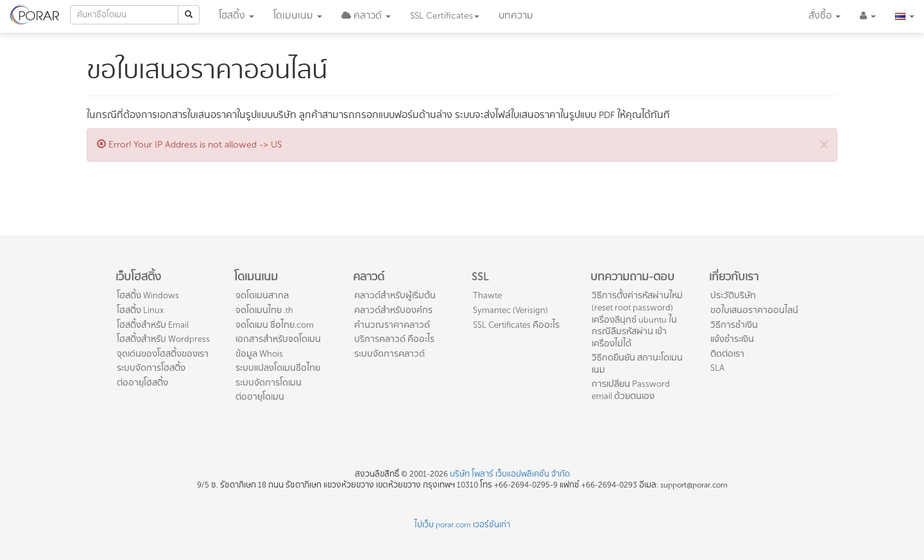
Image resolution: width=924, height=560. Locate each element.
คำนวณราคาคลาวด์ (392, 325)
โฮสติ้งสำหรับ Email (153, 325)
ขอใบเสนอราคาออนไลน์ (754, 310)
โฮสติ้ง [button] (236, 16)
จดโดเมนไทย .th (264, 310)
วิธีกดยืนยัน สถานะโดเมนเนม (637, 364)
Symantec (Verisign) (510, 310)
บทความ (516, 16)
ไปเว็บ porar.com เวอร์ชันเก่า (462, 525)
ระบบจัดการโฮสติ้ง (151, 368)
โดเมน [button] (298, 16)
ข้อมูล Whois (259, 354)
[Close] (824, 144)
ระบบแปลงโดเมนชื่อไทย (278, 368)
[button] (366, 16)
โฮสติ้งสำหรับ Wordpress (163, 339)
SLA (717, 368)
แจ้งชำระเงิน (732, 339)
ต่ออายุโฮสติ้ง (142, 383)
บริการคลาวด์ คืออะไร (394, 339)
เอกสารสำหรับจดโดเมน (278, 339)
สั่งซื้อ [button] (825, 16)
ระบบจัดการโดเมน (269, 383)
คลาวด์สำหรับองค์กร (393, 310)
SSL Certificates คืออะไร (516, 325)
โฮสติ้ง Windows (148, 295)
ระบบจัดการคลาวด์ (389, 354)
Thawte (487, 295)
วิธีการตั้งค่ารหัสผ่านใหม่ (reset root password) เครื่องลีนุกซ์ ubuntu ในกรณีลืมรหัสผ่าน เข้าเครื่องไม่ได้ (637, 319)
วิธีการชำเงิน (734, 325)
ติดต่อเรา (727, 354)
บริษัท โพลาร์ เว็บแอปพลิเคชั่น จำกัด (510, 474)
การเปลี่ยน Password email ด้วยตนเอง (631, 390)
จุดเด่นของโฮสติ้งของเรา (163, 354)
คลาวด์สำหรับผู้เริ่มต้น (395, 295)
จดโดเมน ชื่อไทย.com (275, 325)
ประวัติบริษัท (733, 295)
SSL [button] (445, 16)
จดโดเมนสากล (262, 295)
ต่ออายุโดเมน (260, 397)
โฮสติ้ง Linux (140, 310)
